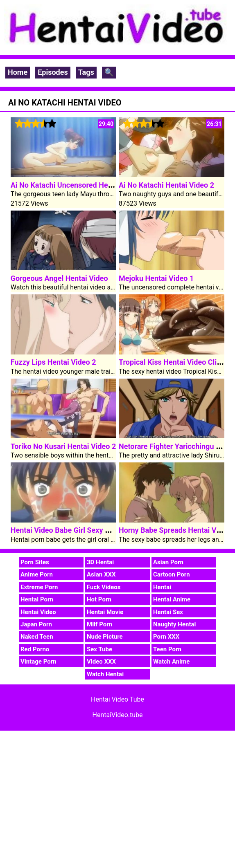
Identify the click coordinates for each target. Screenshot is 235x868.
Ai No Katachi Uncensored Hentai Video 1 (79, 185)
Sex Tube (99, 649)
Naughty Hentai (175, 624)
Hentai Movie (105, 612)
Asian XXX (101, 574)
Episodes (53, 72)
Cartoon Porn (172, 574)
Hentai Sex (168, 612)
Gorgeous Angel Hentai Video (59, 278)
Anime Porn (37, 574)
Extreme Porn (39, 587)
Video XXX (101, 662)
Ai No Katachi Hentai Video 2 (166, 185)
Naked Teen (37, 637)
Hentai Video (38, 612)
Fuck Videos (104, 587)
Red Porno (35, 649)
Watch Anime (171, 662)
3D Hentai (100, 562)
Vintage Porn (38, 662)
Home (18, 72)
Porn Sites (35, 562)
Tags (86, 72)
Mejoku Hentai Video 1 (156, 278)
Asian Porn (168, 562)
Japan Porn (36, 624)
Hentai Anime (172, 599)
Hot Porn (99, 599)
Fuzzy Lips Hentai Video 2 (53, 362)
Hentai (162, 587)
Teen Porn (167, 649)
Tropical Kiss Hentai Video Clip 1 (173, 362)
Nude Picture (105, 637)
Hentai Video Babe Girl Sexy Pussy (68, 530)
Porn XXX (166, 637)
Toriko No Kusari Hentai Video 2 (63, 446)
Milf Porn (99, 624)
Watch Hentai (105, 674)
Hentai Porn (37, 599)
